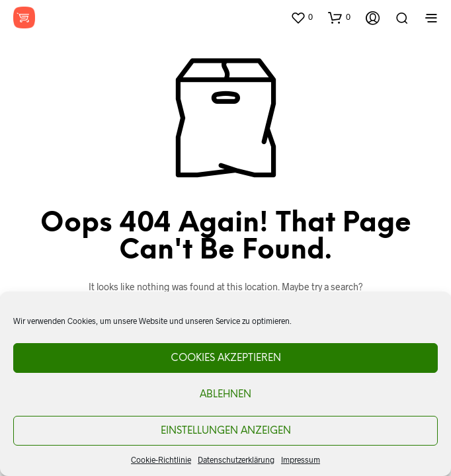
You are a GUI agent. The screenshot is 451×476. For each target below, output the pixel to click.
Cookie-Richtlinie (161, 459)
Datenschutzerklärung (236, 459)
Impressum (301, 459)
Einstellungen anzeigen (226, 431)
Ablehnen (225, 395)
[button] (302, 17)
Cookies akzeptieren (226, 358)
